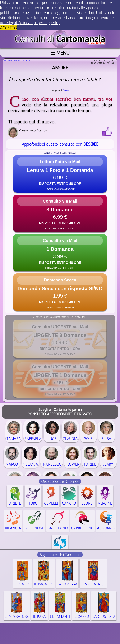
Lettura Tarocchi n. (18, 61)
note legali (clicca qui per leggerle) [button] (30, 23)
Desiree (66, 90)
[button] (60, 174)
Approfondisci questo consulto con (60, 144)
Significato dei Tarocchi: (60, 555)
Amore (60, 68)
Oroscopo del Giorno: (60, 481)
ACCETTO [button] (8, 28)
